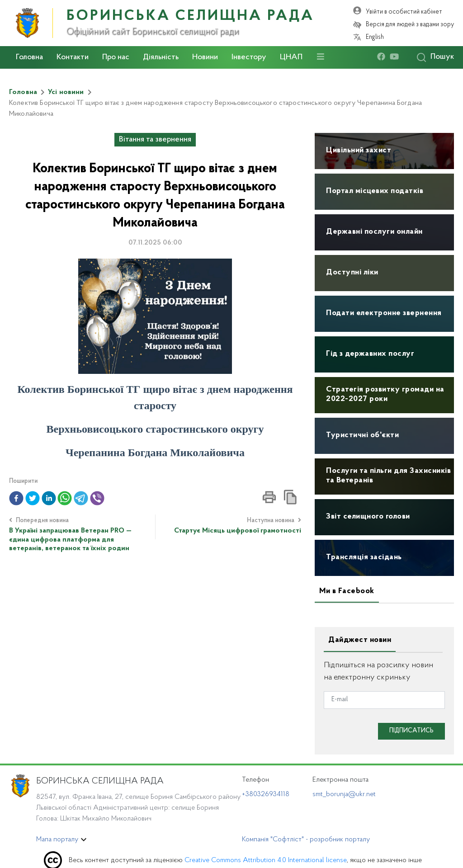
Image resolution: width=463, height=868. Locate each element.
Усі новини (66, 92)
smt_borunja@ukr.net (344, 794)
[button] (16, 498)
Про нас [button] (116, 57)
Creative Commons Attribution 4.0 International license (266, 860)
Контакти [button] (73, 57)
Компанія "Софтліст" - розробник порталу (306, 840)
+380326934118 (266, 794)
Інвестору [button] (249, 57)
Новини (205, 57)
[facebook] (383, 57)
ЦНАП (291, 57)
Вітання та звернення (155, 140)
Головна (29, 57)
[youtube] (397, 57)
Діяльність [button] (161, 57)
